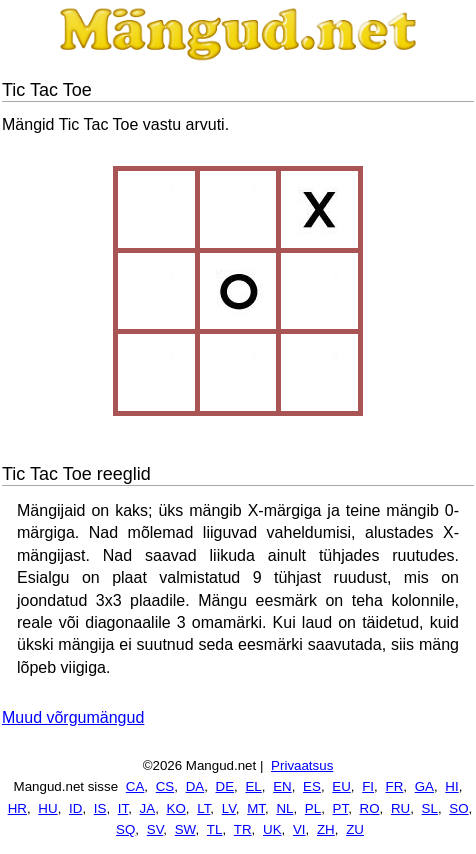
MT (256, 808)
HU (47, 808)
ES (312, 786)
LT (203, 808)
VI (299, 829)
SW (185, 829)
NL (284, 808)
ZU (355, 829)
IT (123, 808)
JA (148, 808)
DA (195, 786)
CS (165, 786)
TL (215, 829)
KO (176, 808)
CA (135, 786)
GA (424, 786)
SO (458, 808)
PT (341, 808)
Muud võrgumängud (73, 717)
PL (313, 808)
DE (225, 786)
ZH (326, 829)
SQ (125, 829)
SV (155, 829)
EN (282, 786)
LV (229, 808)
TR (243, 829)
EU (341, 786)
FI (368, 786)
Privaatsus (302, 765)
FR (394, 786)
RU (400, 808)
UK (272, 829)
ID (75, 808)
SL (430, 808)
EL (253, 786)
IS (100, 808)
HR (17, 808)
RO (370, 808)
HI (451, 786)
